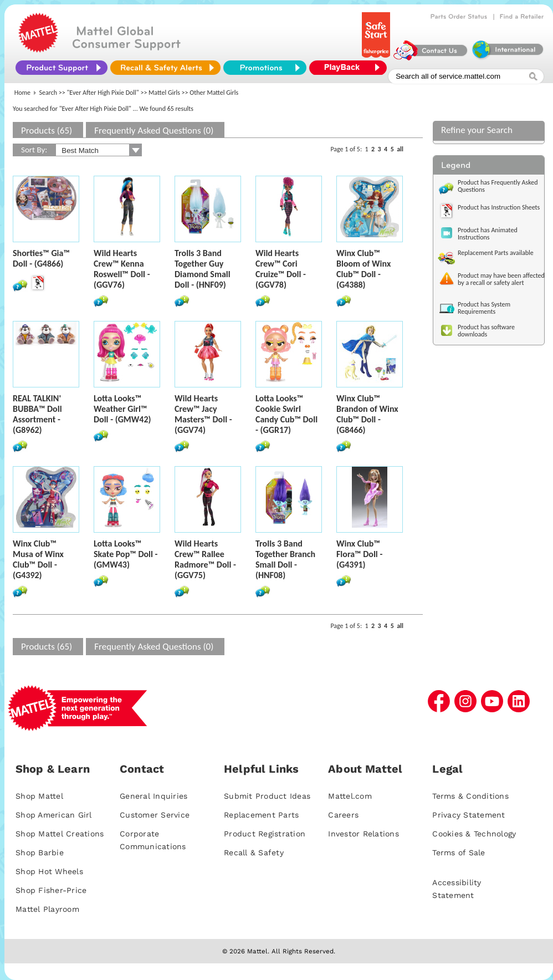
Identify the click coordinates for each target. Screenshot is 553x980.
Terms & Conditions (470, 796)
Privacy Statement (468, 815)
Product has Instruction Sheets (499, 207)
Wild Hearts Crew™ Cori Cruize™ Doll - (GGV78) (281, 269)
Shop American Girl (54, 815)
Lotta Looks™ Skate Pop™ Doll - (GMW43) (126, 554)
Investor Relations (363, 834)
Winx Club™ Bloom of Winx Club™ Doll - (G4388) (363, 269)
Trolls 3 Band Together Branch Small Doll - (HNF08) (285, 559)
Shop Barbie (40, 853)
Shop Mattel (39, 796)
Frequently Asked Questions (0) (154, 131)
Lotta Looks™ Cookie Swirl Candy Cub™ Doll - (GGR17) (286, 414)
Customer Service (155, 815)
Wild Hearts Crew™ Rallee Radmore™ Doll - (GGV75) (205, 559)
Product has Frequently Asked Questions (498, 186)
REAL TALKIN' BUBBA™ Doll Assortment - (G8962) (37, 414)
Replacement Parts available (496, 253)
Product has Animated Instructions (488, 234)
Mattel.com (350, 796)
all (400, 149)
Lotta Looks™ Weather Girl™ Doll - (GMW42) (122, 409)
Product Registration (265, 834)
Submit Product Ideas (267, 796)
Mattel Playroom (47, 909)
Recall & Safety (254, 853)
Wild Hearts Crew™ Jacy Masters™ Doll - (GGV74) (203, 414)
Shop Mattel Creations (60, 834)
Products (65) (47, 131)
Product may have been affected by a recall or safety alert (501, 279)
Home (22, 93)
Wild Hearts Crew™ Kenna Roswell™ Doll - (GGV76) (122, 269)
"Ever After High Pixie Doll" (103, 93)
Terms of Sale (459, 853)
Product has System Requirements (484, 308)
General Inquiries (153, 796)
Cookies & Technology (474, 834)
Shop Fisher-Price (51, 890)
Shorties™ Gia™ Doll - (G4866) (41, 258)
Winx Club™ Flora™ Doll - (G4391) (359, 554)
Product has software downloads (486, 331)
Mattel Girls (164, 93)
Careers (343, 815)
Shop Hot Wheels (49, 871)
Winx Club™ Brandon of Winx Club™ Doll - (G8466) (367, 414)
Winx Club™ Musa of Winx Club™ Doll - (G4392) (38, 559)
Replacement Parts (261, 815)
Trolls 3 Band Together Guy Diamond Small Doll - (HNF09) (203, 269)
